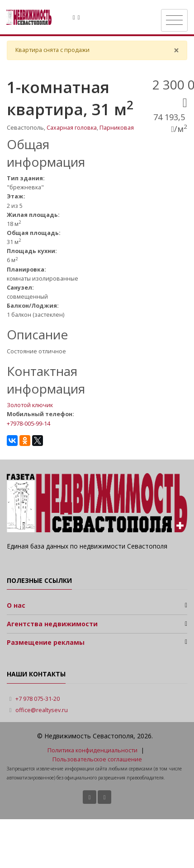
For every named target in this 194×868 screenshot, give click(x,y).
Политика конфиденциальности (92, 750)
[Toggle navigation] (174, 20)
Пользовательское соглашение (97, 759)
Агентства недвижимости (52, 624)
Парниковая (117, 128)
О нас (16, 605)
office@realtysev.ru (42, 710)
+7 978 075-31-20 (38, 699)
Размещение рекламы (46, 642)
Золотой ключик (30, 405)
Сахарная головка (72, 128)
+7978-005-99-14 (28, 423)
